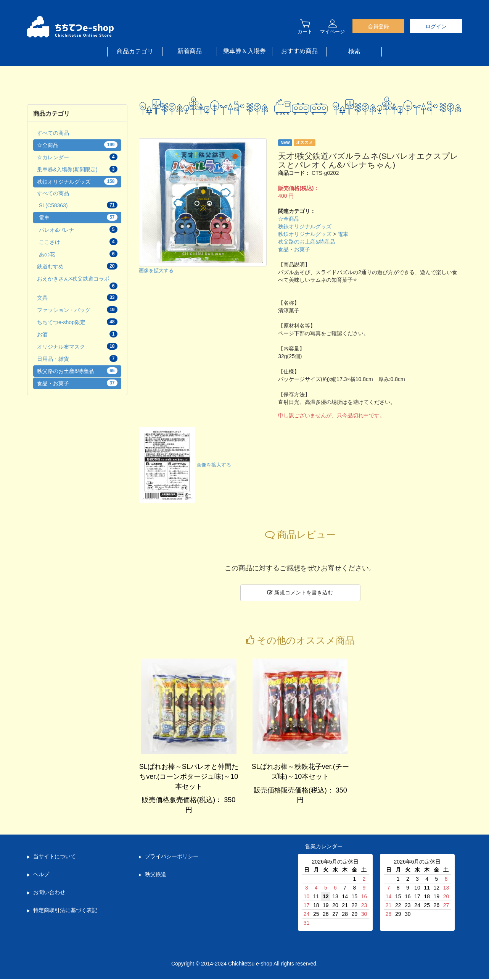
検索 (354, 51)
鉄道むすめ (77, 266)
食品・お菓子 (294, 249)
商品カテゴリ (135, 51)
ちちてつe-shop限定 (77, 322)
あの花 (78, 254)
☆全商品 (289, 219)
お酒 (77, 334)
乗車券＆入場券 (245, 51)
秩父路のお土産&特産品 (306, 242)
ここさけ (78, 242)
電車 (343, 234)
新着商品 (190, 51)
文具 (77, 297)
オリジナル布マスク (77, 346)
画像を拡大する (156, 271)
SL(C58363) (78, 205)
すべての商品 (53, 133)
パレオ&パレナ (78, 229)
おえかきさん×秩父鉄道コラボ (77, 283)
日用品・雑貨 (77, 358)
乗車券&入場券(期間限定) (77, 169)
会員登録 (378, 26)
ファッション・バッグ (77, 310)
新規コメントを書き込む (300, 593)
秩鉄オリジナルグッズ (305, 226)
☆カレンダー (77, 157)
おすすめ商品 (299, 51)
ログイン (436, 26)
